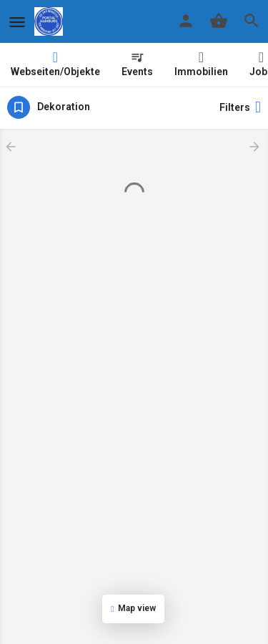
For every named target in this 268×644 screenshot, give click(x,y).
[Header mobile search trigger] (252, 21)
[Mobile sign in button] (186, 21)
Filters (240, 107)
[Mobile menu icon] (17, 22)
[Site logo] (50, 21)
